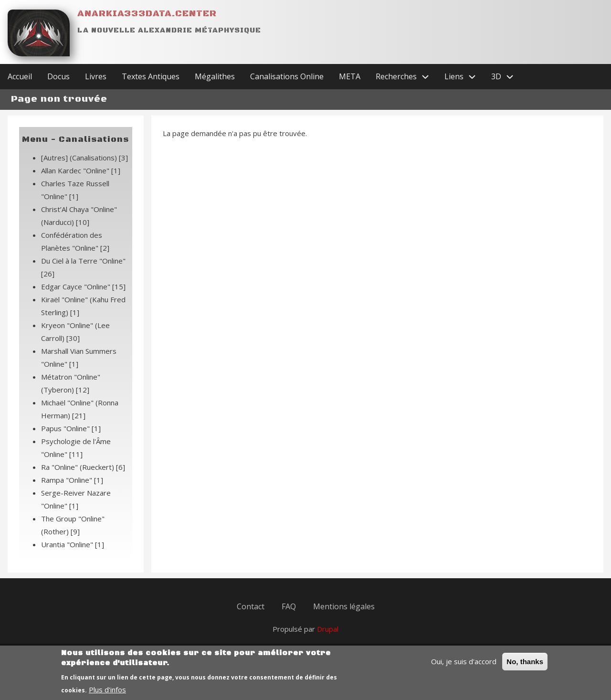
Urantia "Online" (73, 544)
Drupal (328, 629)
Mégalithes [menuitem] (215, 76)
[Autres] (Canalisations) (84, 158)
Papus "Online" (71, 428)
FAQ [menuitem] (289, 606)
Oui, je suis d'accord (464, 665)
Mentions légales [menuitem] (344, 606)
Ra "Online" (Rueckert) (83, 467)
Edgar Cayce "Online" (83, 286)
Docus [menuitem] (58, 76)
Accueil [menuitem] (20, 76)
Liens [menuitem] (464, 77)
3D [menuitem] (506, 77)
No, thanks (525, 665)
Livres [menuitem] (96, 76)
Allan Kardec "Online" (81, 170)
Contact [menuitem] (251, 606)
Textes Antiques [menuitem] (151, 76)
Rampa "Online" (72, 480)
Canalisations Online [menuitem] (287, 76)
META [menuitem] (350, 76)
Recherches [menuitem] (406, 77)
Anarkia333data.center (147, 14)
